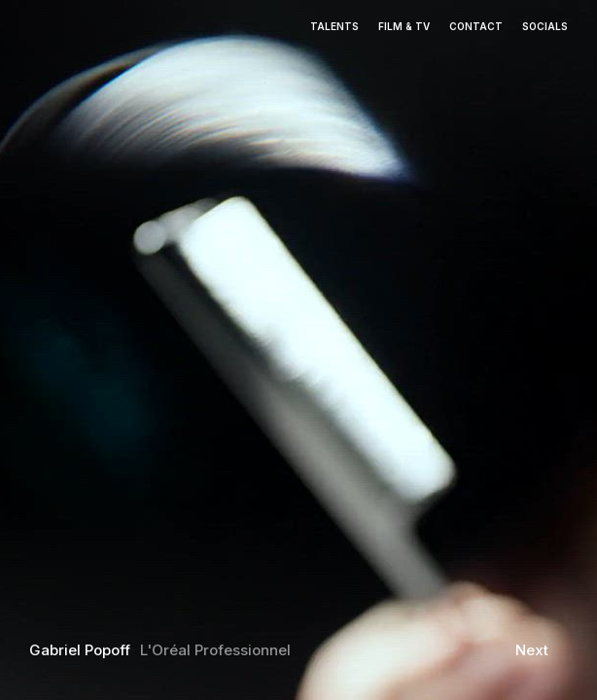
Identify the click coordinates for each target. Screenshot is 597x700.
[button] (75, 332)
